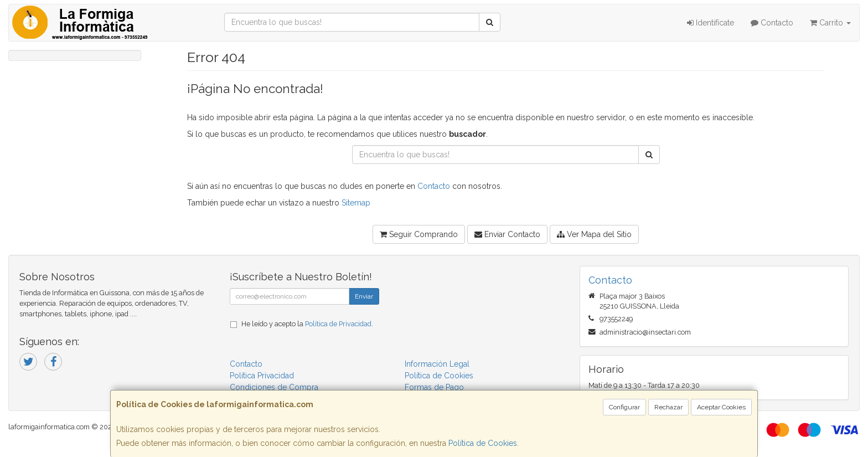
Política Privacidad (262, 376)
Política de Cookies (483, 443)
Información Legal (437, 364)
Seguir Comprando (419, 234)
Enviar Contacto (507, 234)
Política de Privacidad (338, 324)
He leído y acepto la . (307, 324)
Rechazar (668, 407)
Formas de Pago (434, 387)
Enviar (364, 296)
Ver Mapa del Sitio (594, 234)
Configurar (624, 407)
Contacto (772, 23)
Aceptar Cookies (721, 407)
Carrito (830, 23)
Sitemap (356, 203)
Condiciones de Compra (274, 387)
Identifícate (711, 23)
